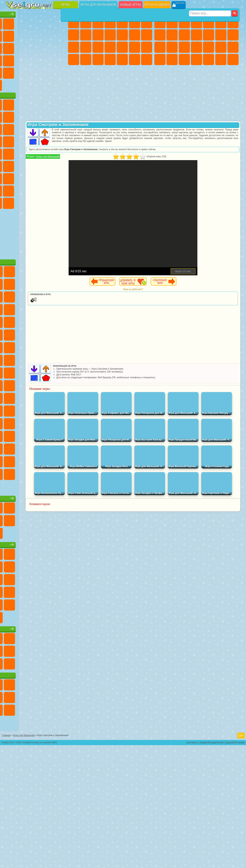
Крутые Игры (36, 84)
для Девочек (24, 23)
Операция (135, 47)
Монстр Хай (135, 23)
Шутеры (209, 60)
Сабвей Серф (36, 141)
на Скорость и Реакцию (24, 72)
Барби (110, 23)
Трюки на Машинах (36, 72)
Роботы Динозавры (196, 47)
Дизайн (110, 60)
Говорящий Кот (48, 116)
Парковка (160, 23)
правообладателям (212, 865)
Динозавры (48, 60)
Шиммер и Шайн (24, 177)
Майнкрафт (233, 23)
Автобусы (196, 60)
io (24, 47)
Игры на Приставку (60, 96)
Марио (36, 165)
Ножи (36, 60)
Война (36, 96)
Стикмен (196, 35)
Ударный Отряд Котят (24, 165)
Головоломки (60, 72)
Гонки (233, 35)
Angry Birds (48, 141)
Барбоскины (12, 165)
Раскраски (74, 35)
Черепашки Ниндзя (172, 35)
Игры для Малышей (91, 156)
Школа (48, 84)
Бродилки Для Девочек (147, 23)
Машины (160, 35)
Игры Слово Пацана (36, 227)
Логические (48, 47)
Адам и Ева (12, 177)
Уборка (122, 60)
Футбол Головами (24, 96)
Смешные (12, 47)
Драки (221, 35)
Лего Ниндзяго (60, 116)
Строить (48, 96)
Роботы (172, 47)
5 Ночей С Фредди (12, 128)
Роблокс (12, 214)
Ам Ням (60, 141)
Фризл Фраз (60, 165)
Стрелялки (233, 60)
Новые (12, 23)
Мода (86, 60)
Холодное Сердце (98, 35)
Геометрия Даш (48, 35)
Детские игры (37, 631)
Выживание (209, 47)
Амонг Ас (48, 190)
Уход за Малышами (98, 60)
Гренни (48, 202)
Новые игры (131, 5)
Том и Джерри (48, 177)
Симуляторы (36, 23)
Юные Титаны (60, 177)
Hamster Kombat (36, 239)
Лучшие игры (37, 13)
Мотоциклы (184, 35)
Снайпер (160, 47)
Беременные (86, 47)
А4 (24, 202)
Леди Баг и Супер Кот (60, 128)
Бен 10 (172, 60)
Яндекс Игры (24, 35)
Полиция (184, 47)
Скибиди (12, 239)
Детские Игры (48, 23)
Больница (110, 47)
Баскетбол (60, 84)
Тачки (36, 153)
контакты (192, 865)
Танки (196, 23)
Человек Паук (48, 165)
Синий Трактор (12, 190)
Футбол (172, 23)
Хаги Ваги (60, 202)
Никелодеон (24, 84)
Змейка (48, 72)
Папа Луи (74, 47)
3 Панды (24, 153)
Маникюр (122, 47)
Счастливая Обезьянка (36, 177)
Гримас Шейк (24, 239)
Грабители (221, 47)
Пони (74, 23)
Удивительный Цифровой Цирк (48, 239)
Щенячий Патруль (36, 116)
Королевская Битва (221, 23)
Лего (24, 141)
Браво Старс (60, 190)
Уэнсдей (48, 227)
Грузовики (209, 35)
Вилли (12, 116)
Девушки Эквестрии (86, 23)
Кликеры (60, 47)
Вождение (12, 96)
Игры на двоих (157, 5)
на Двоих (60, 23)
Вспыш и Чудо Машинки (48, 153)
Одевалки (122, 35)
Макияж (147, 47)
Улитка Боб (24, 128)
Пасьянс (12, 60)
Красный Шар (36, 128)
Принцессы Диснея (74, 60)
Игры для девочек (111, 13)
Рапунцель (98, 47)
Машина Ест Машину (233, 47)
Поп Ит (36, 35)
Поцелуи (147, 35)
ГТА (160, 60)
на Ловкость (12, 35)
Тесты (122, 23)
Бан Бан (60, 227)
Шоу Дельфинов (12, 153)
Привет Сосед (36, 214)
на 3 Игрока (12, 84)
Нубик (24, 214)
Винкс (147, 60)
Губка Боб (24, 116)
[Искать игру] (210, 5)
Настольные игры (37, 572)
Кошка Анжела (86, 35)
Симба (24, 227)
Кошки (110, 35)
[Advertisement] (37, 269)
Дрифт (184, 60)
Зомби (209, 23)
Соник (60, 153)
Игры (66, 5)
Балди (36, 202)
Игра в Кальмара (12, 202)
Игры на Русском (24, 60)
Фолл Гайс (24, 190)
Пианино (135, 60)
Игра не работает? (154, 289)
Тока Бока (60, 214)
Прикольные (60, 60)
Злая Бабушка (12, 141)
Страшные (36, 47)
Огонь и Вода (98, 23)
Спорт (60, 35)
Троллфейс (48, 128)
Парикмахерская (135, 35)
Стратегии (184, 23)
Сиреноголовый (36, 190)
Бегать (221, 60)
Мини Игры (12, 72)
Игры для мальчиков (98, 5)
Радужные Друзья (48, 214)
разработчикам (235, 865)
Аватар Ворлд (12, 227)
